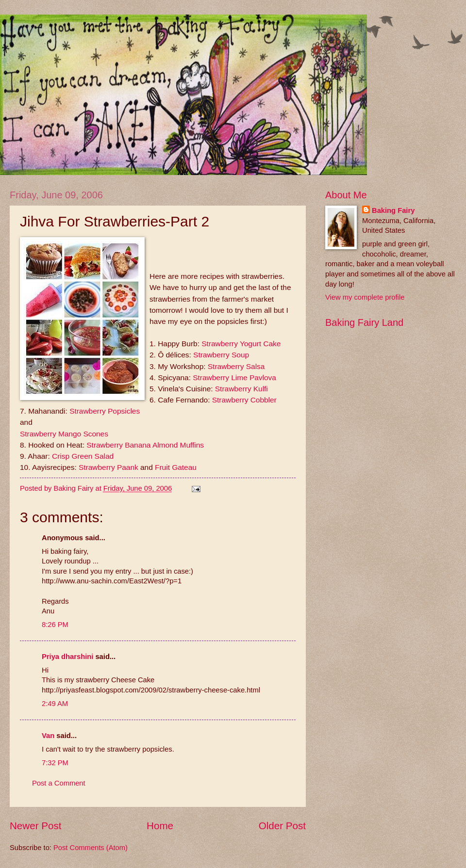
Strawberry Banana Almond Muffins (145, 445)
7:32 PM (55, 763)
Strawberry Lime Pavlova (234, 378)
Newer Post (35, 826)
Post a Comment (59, 783)
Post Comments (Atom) (91, 848)
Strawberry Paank (108, 467)
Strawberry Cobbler (244, 400)
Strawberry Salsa (236, 366)
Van (48, 736)
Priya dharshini (67, 657)
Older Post (282, 826)
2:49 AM (55, 704)
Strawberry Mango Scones (64, 434)
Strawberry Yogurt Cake (241, 344)
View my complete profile (365, 297)
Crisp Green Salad (83, 456)
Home (160, 826)
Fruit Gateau (176, 467)
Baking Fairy (393, 210)
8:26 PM (55, 625)
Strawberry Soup (221, 355)
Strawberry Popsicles (105, 411)
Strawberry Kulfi (241, 389)
